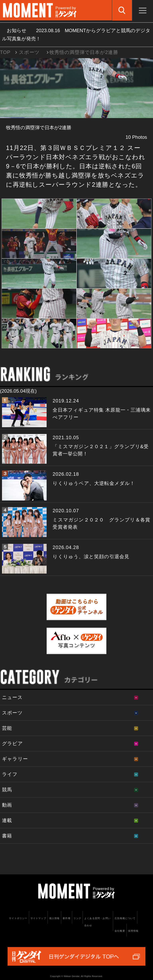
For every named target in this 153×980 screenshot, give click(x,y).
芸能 (7, 728)
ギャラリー (15, 759)
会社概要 (120, 931)
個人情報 (54, 918)
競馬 (7, 790)
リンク (77, 918)
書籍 (7, 836)
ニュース (12, 697)
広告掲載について (125, 918)
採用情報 (133, 931)
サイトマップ (38, 918)
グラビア (12, 743)
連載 (7, 820)
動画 (7, 805)
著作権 (67, 918)
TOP (5, 52)
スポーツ (29, 52)
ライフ (10, 774)
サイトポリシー (18, 918)
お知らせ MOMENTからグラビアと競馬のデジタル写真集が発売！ (76, 35)
